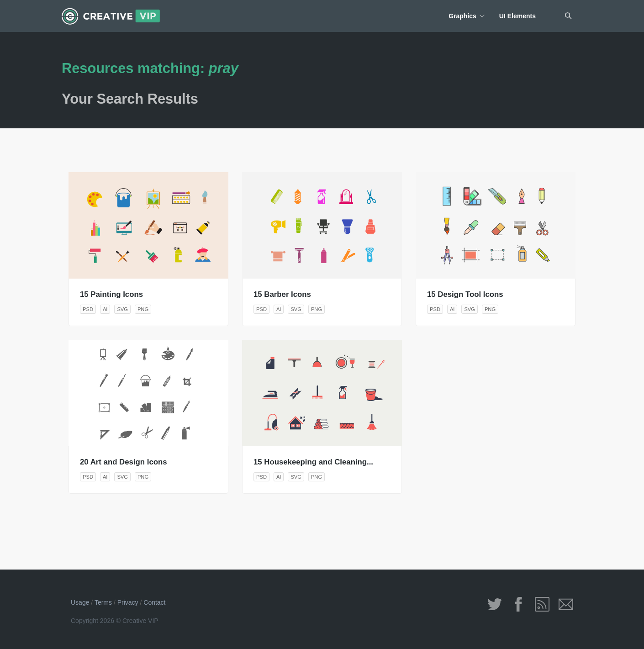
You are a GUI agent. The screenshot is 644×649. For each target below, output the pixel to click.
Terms (103, 602)
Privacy (128, 602)
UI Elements (517, 16)
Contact (154, 602)
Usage (80, 602)
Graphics (462, 16)
